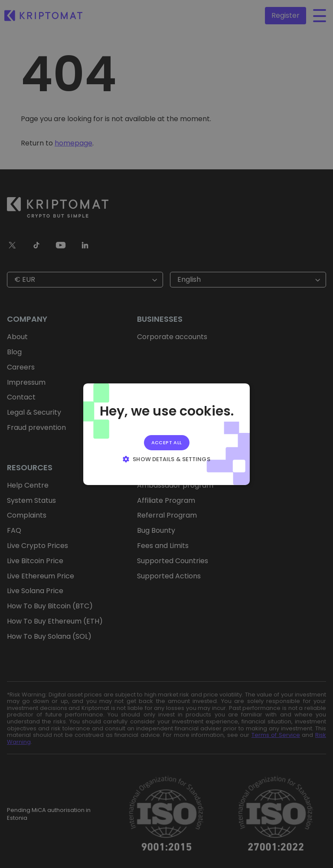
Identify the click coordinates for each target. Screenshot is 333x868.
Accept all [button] (167, 442)
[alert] (166, 434)
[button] (166, 459)
